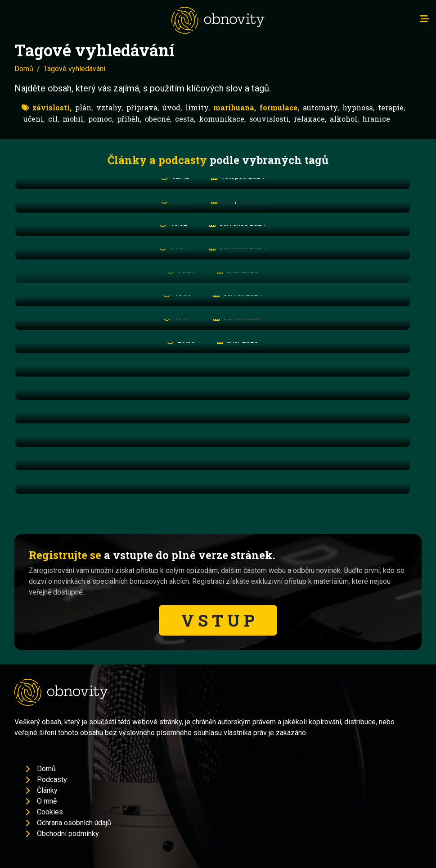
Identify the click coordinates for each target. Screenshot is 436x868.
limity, (198, 107)
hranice (376, 119)
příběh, (129, 119)
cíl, (54, 119)
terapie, (391, 107)
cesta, (185, 119)
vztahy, (110, 107)
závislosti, (52, 107)
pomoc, (101, 119)
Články (47, 790)
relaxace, (310, 119)
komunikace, (222, 119)
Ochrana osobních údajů (74, 823)
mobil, (74, 119)
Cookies (50, 812)
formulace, (279, 107)
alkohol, (344, 119)
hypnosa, (358, 107)
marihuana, (235, 107)
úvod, (172, 107)
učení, (34, 119)
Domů (24, 69)
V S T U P (218, 620)
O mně (47, 801)
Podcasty (52, 779)
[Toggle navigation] (424, 19)
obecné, (158, 119)
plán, (84, 107)
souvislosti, (270, 119)
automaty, (321, 107)
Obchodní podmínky (68, 834)
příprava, (143, 107)
